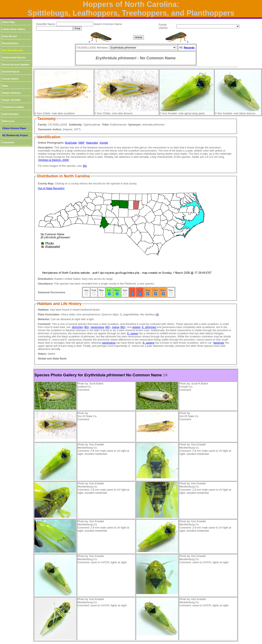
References (8, 121)
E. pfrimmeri (149, 327)
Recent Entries (10, 43)
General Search (11, 72)
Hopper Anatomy (11, 93)
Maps (5, 86)
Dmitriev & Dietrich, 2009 (54, 160)
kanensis (219, 343)
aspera (136, 327)
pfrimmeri (77, 327)
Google (104, 143)
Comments (8, 142)
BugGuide (71, 143)
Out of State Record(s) (51, 188)
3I (157, 314)
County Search (10, 79)
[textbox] (75, 24)
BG (85, 166)
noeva (116, 327)
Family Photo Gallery (14, 29)
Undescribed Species (14, 57)
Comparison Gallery (13, 107)
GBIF (82, 143)
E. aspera (149, 343)
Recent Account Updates (16, 65)
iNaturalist (92, 143)
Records (189, 48)
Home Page (9, 22)
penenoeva (98, 327)
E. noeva (133, 333)
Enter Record (9, 36)
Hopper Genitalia (11, 100)
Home (139, 37)
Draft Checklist (10, 114)
